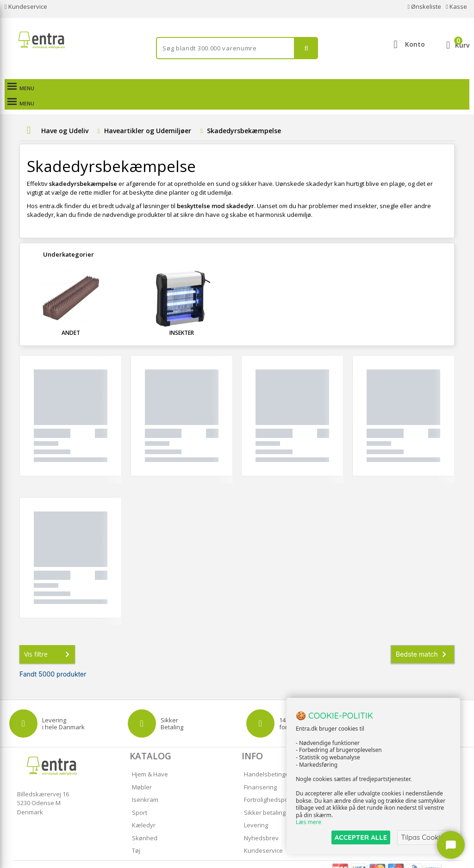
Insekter (182, 317)
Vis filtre (49, 639)
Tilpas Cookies (424, 837)
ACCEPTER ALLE (361, 837)
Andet (71, 317)
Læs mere (309, 822)
